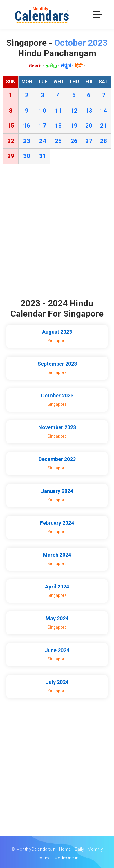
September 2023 (57, 364)
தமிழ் (51, 66)
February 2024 (57, 523)
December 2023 (57, 459)
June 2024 (57, 650)
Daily (79, 849)
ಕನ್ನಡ (66, 66)
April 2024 (57, 587)
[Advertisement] (57, 233)
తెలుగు (35, 66)
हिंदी (79, 66)
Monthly (95, 849)
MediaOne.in (66, 858)
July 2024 (57, 682)
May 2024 (57, 618)
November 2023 (57, 427)
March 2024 (57, 555)
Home (65, 849)
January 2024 (57, 491)
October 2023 (57, 396)
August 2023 (57, 332)
